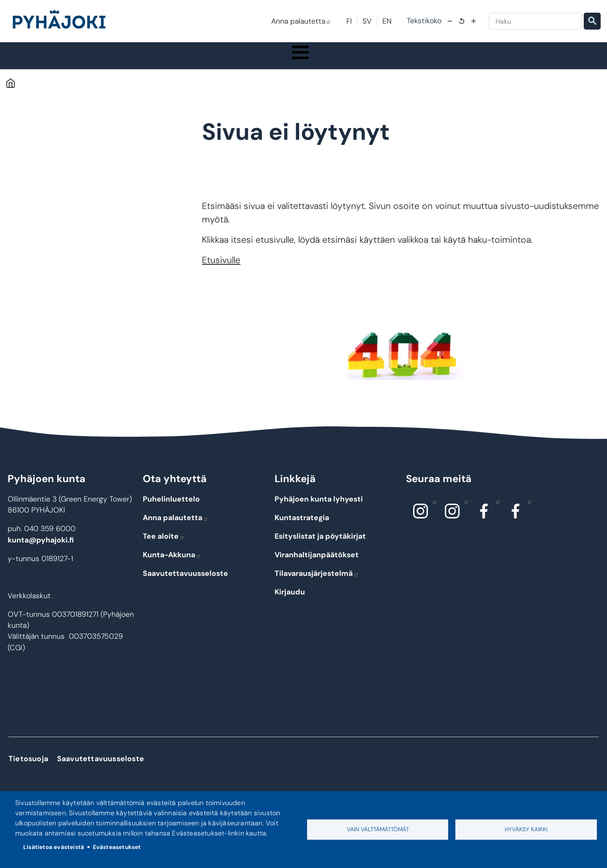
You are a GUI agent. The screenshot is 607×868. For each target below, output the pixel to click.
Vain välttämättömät (378, 829)
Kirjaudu (290, 601)
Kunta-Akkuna (172, 564)
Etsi (592, 21)
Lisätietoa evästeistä (54, 847)
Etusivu (10, 92)
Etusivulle (221, 269)
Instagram (432, 510)
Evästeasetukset (117, 847)
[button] (402, 361)
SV (367, 21)
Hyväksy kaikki (526, 829)
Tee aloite (164, 545)
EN (387, 21)
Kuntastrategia (302, 526)
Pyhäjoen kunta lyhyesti (319, 508)
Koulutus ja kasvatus (241, 60)
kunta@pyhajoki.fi (41, 549)
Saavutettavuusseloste (185, 582)
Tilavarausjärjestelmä (317, 582)
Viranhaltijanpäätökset (317, 564)
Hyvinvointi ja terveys (323, 60)
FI (349, 21)
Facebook (496, 510)
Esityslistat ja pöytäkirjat (320, 545)
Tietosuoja (28, 768)
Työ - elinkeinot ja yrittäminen (497, 60)
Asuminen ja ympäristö (158, 60)
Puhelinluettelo (171, 508)
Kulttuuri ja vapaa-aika (407, 60)
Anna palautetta (301, 21)
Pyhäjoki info (80, 60)
